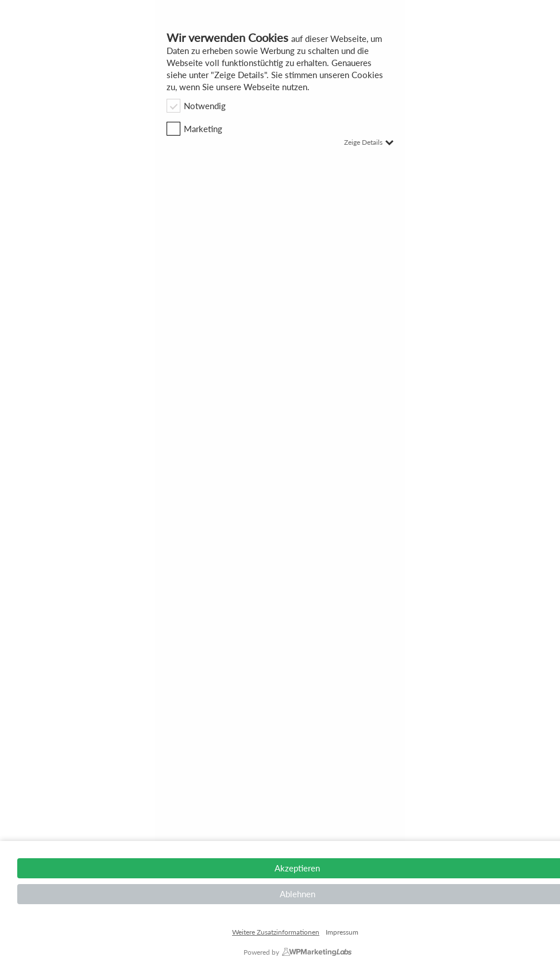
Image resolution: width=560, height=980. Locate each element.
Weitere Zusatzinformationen (276, 932)
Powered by (261, 952)
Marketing (194, 129)
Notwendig (196, 106)
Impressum (342, 932)
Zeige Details (369, 142)
